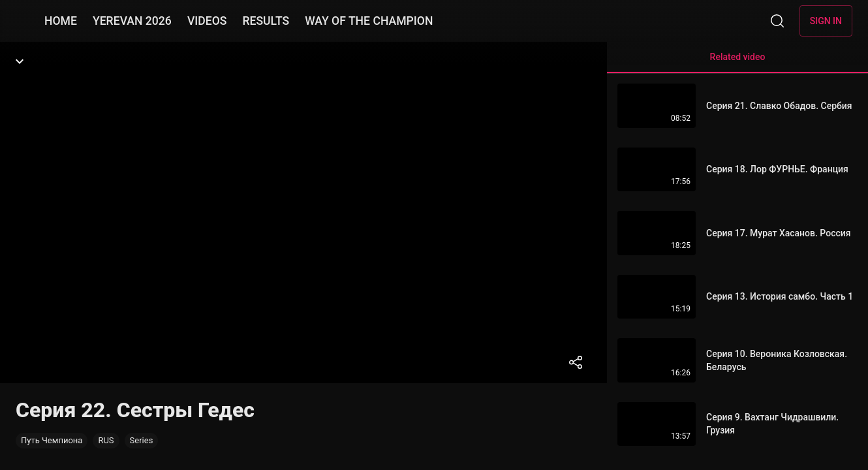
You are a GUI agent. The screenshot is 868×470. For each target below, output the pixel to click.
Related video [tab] (737, 62)
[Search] (777, 21)
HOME (61, 21)
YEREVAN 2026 (132, 21)
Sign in (826, 21)
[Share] (576, 362)
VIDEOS (207, 21)
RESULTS (266, 21)
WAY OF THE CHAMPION (369, 21)
